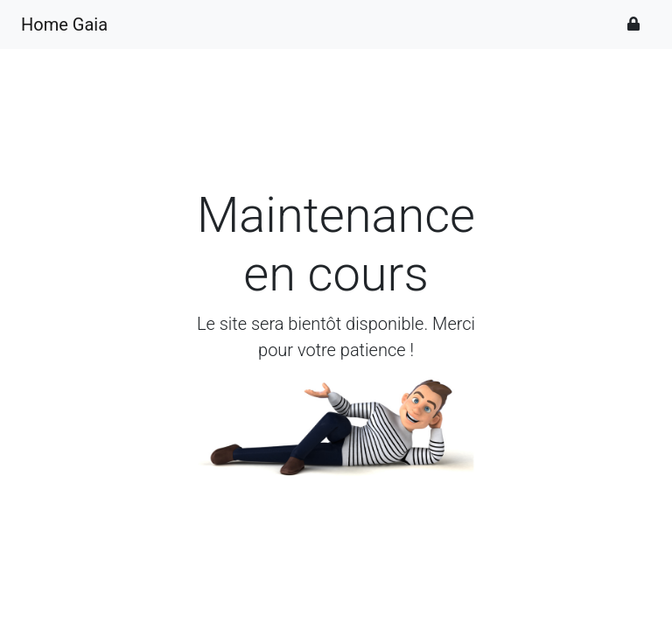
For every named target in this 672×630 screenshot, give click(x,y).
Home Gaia (64, 24)
